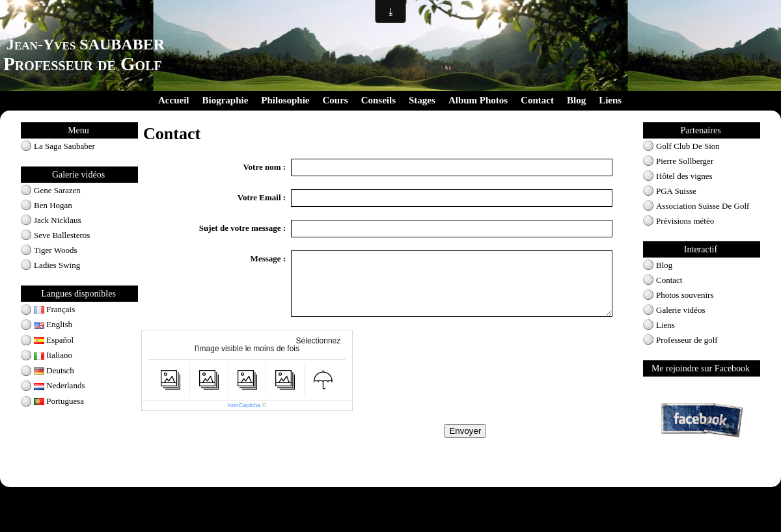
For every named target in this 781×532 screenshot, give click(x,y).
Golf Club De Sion (688, 146)
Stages (422, 100)
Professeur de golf (687, 340)
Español (54, 340)
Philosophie (285, 100)
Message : (268, 259)
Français (54, 309)
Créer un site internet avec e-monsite (334, 528)
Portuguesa (59, 401)
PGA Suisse (676, 191)
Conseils (378, 100)
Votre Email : (262, 197)
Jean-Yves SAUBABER (86, 44)
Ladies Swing (57, 265)
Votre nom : (264, 167)
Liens (610, 100)
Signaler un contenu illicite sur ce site (446, 528)
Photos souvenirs (685, 295)
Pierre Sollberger (685, 161)
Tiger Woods (56, 250)
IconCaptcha (244, 405)
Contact (537, 100)
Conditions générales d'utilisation (390, 495)
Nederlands (59, 385)
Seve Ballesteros (62, 235)
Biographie (225, 100)
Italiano (53, 355)
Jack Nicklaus (58, 220)
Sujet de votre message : (242, 228)
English (53, 324)
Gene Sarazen (57, 190)
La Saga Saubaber (64, 146)
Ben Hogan (53, 205)
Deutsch (54, 370)
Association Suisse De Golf (703, 206)
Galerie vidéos (680, 310)
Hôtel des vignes (684, 176)
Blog (576, 100)
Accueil (173, 100)
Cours (336, 100)
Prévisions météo (685, 221)
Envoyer (465, 431)
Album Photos (478, 100)
